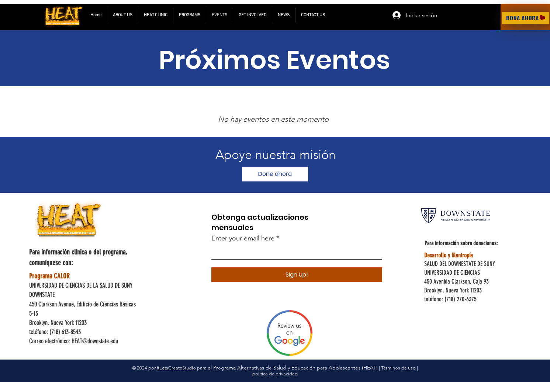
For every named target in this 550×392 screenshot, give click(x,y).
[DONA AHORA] (526, 18)
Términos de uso (398, 368)
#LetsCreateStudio (176, 368)
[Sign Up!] (297, 275)
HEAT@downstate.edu (95, 341)
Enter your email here (243, 238)
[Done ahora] (275, 174)
